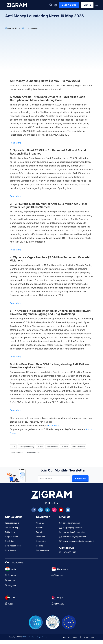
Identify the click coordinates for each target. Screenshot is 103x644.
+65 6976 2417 (69, 552)
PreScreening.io (12, 523)
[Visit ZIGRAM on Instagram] (55, 510)
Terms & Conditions (70, 637)
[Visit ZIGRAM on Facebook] (34, 510)
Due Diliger (10, 541)
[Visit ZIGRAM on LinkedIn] (48, 510)
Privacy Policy (89, 637)
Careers (39, 546)
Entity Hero (10, 532)
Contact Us (67, 548)
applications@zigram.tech (75, 532)
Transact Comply (13, 527)
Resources (41, 537)
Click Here (54, 426)
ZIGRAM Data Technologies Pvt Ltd (35, 637)
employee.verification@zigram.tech (79, 541)
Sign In (87, 5)
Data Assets (10, 550)
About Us (40, 523)
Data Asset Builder (13, 546)
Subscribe (80, 479)
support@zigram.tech (73, 527)
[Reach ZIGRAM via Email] (68, 510)
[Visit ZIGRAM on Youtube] (61, 510)
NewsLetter (41, 541)
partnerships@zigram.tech (75, 537)
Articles (39, 527)
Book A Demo (69, 5)
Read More (15, 143)
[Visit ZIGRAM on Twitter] (41, 510)
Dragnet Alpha (11, 537)
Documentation (43, 550)
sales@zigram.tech (71, 523)
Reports (39, 532)
